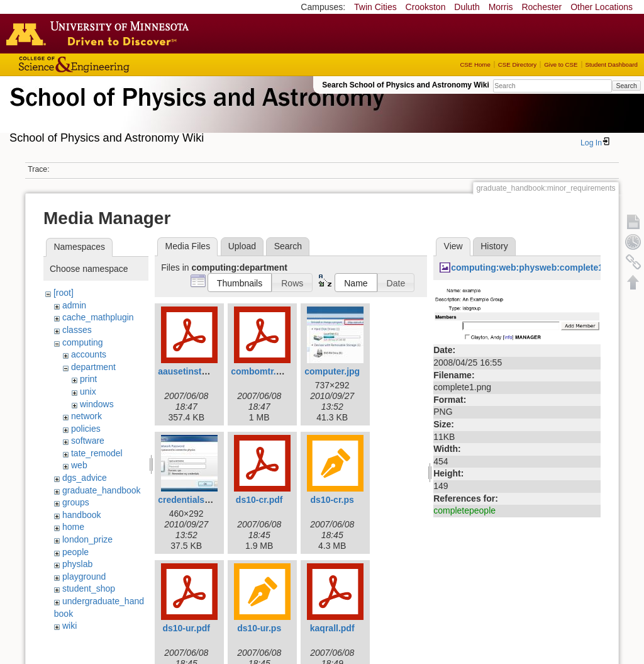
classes (77, 330)
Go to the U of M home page (101, 33)
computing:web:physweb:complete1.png (536, 267)
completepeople (464, 510)
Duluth (467, 7)
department (93, 367)
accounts (89, 354)
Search (626, 86)
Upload (242, 246)
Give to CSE (561, 65)
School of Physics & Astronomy (195, 112)
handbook (82, 515)
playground (84, 577)
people (75, 552)
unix (88, 391)
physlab (77, 564)
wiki (69, 626)
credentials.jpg (189, 500)
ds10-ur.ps (259, 628)
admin (74, 305)
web (79, 465)
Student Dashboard (612, 65)
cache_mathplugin (98, 317)
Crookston (426, 7)
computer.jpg (332, 371)
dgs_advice (85, 478)
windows (97, 404)
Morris (501, 7)
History (494, 246)
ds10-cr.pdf (259, 500)
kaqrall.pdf (332, 628)
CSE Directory (517, 65)
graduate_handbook (102, 490)
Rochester (541, 7)
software (88, 441)
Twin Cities (375, 7)
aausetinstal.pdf (192, 371)
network (86, 416)
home (73, 527)
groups (76, 502)
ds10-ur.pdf (186, 628)
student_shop (89, 588)
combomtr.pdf (260, 371)
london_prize (87, 539)
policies (86, 429)
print (88, 379)
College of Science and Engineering (113, 65)
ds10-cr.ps (332, 500)
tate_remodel (97, 453)
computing (83, 342)
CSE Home (475, 65)
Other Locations (602, 7)
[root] (64, 293)
